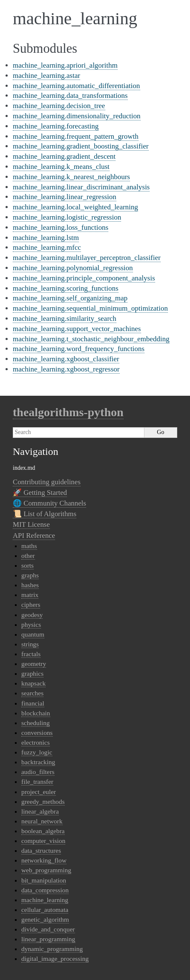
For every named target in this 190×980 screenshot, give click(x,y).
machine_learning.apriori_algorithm (65, 65)
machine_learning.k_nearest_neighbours (71, 177)
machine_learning (45, 900)
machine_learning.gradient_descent (64, 156)
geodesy (32, 615)
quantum (33, 634)
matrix (30, 595)
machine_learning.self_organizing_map (70, 298)
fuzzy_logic (37, 752)
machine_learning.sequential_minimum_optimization (90, 308)
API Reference (34, 536)
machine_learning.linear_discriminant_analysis (81, 187)
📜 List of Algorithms (45, 514)
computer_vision (43, 841)
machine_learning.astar (46, 76)
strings (30, 644)
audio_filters (38, 772)
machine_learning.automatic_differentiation (76, 86)
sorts (27, 565)
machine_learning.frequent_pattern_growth (76, 136)
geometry (34, 664)
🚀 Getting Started (40, 493)
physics (31, 624)
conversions (37, 733)
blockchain (36, 713)
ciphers (31, 604)
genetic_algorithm (45, 919)
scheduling (36, 723)
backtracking (38, 762)
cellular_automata (45, 910)
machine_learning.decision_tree (59, 106)
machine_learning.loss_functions (60, 227)
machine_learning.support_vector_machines (77, 329)
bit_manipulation (44, 880)
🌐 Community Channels (49, 503)
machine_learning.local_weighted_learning (75, 207)
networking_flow (44, 860)
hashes (30, 585)
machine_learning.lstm (46, 238)
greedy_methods (43, 801)
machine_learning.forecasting (56, 126)
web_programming (46, 870)
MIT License (31, 524)
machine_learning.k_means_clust (61, 167)
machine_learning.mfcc (47, 247)
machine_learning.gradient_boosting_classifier (81, 146)
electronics (36, 742)
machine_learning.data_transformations (70, 96)
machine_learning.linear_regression (65, 197)
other (28, 556)
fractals (31, 654)
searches (32, 693)
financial (33, 703)
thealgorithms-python (68, 412)
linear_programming (48, 939)
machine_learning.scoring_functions (66, 288)
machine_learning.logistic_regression (67, 217)
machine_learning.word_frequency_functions (79, 349)
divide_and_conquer (48, 929)
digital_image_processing (55, 959)
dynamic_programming (52, 949)
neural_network (42, 821)
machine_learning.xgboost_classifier (66, 359)
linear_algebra (40, 811)
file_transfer (37, 781)
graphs (30, 575)
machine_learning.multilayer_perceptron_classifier (87, 258)
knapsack (33, 683)
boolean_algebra (43, 831)
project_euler (39, 792)
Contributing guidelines (47, 482)
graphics (32, 673)
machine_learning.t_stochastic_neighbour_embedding (91, 339)
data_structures (41, 850)
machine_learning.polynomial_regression (73, 268)
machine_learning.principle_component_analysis (84, 278)
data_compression (45, 890)
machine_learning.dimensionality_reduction (77, 116)
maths (29, 546)
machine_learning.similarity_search (65, 319)
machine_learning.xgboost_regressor (66, 369)
